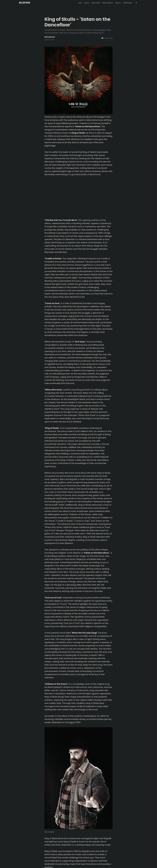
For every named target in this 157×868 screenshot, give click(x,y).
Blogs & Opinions (108, 3)
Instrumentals (96, 3)
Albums (87, 3)
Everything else (128, 3)
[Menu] (136, 3)
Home (80, 3)
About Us (118, 3)
